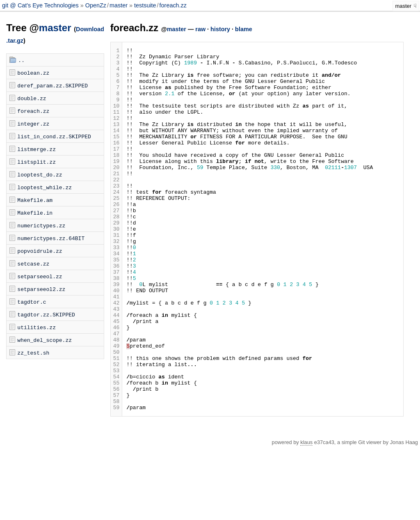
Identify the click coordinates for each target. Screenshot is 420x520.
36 (116, 310)
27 (116, 243)
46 (116, 384)
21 (116, 199)
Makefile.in (35, 213)
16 (116, 162)
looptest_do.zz (40, 174)
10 (116, 118)
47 (116, 391)
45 (116, 376)
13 (116, 140)
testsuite (145, 5)
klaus (306, 515)
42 (116, 354)
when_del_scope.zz (45, 340)
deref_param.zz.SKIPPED (52, 85)
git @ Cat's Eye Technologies (41, 5)
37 (116, 317)
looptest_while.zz (45, 187)
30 (116, 266)
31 (116, 273)
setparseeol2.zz (41, 289)
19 (116, 184)
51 (116, 421)
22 (116, 206)
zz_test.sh (33, 353)
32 (116, 280)
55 (116, 450)
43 (116, 362)
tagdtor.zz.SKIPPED (46, 314)
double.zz (32, 98)
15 (116, 155)
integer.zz (33, 124)
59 (116, 480)
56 (116, 458)
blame (244, 29)
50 (116, 413)
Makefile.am (35, 200)
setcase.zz (33, 263)
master (119, 5)
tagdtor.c (32, 302)
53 (116, 435)
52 (116, 428)
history (220, 29)
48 (116, 399)
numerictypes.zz (41, 225)
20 (116, 192)
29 (116, 258)
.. (21, 60)
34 (116, 295)
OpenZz (96, 5)
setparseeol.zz (40, 276)
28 (116, 251)
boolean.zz (33, 73)
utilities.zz (37, 327)
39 (116, 332)
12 (116, 133)
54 (116, 443)
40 (116, 339)
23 (116, 214)
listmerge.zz (37, 149)
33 (116, 288)
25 (116, 229)
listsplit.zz (37, 162)
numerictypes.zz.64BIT (51, 238)
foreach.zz (173, 5)
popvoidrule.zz (40, 251)
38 (116, 325)
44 (116, 369)
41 (116, 347)
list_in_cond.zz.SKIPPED (54, 136)
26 (116, 236)
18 (116, 177)
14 (116, 147)
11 (116, 125)
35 (116, 302)
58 (116, 472)
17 (116, 170)
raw (200, 29)
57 (116, 465)
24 (116, 221)
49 (116, 406)
